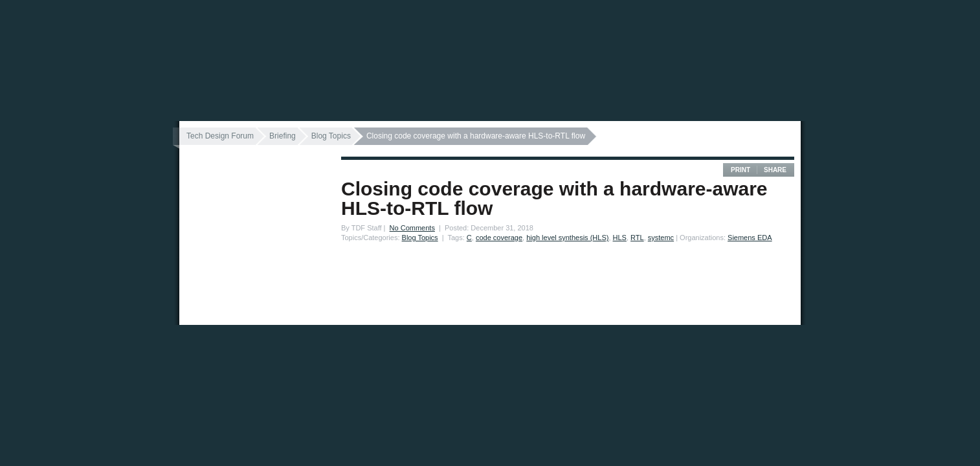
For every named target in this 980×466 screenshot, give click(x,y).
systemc (661, 238)
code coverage (499, 238)
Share (775, 170)
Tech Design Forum (220, 136)
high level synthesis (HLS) (567, 238)
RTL (637, 238)
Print (741, 170)
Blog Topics (331, 136)
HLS (620, 238)
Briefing (283, 136)
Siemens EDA (750, 238)
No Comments (412, 228)
